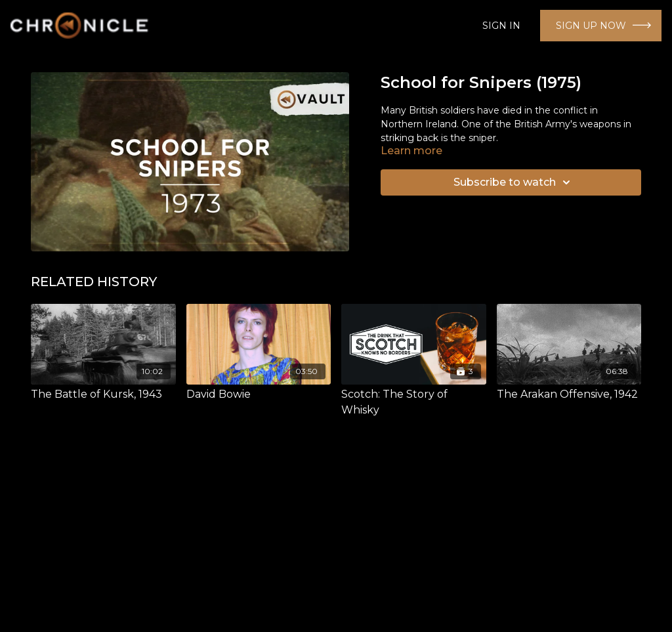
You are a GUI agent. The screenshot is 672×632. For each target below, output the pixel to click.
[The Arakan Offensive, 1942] (569, 394)
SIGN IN (501, 26)
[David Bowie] (259, 394)
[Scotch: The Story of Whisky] (414, 402)
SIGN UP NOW (591, 26)
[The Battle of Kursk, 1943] (103, 394)
